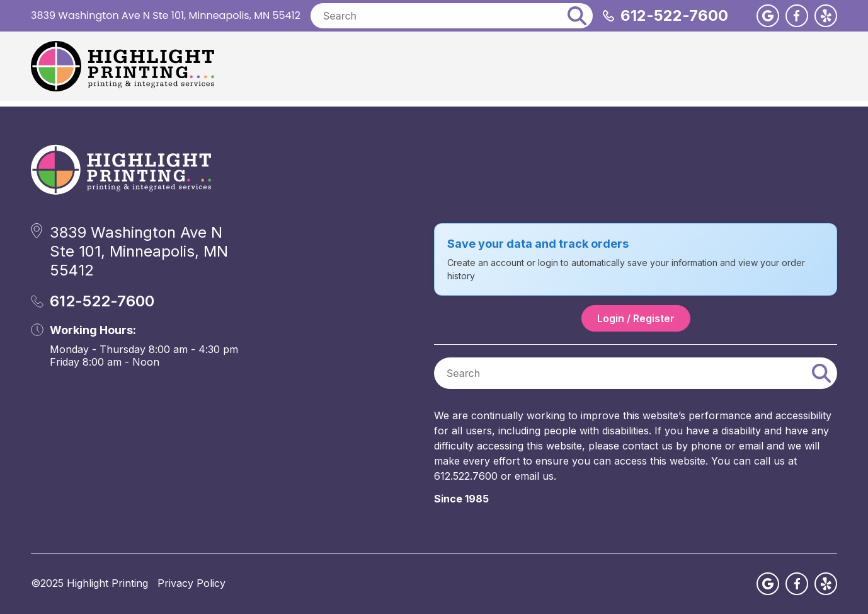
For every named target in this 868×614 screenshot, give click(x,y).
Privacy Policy (191, 583)
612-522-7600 (674, 15)
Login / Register (636, 318)
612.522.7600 (466, 476)
